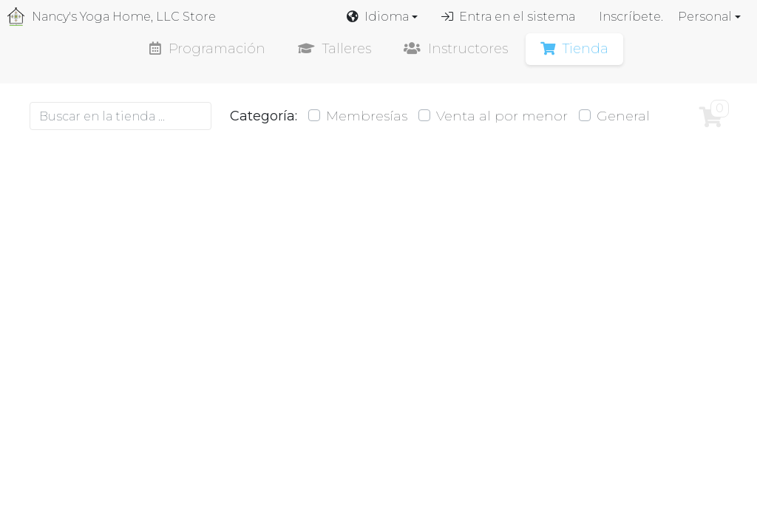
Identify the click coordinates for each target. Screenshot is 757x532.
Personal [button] (705, 17)
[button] (382, 17)
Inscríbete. (631, 17)
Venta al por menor (502, 116)
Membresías (367, 116)
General (623, 116)
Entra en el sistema (508, 17)
